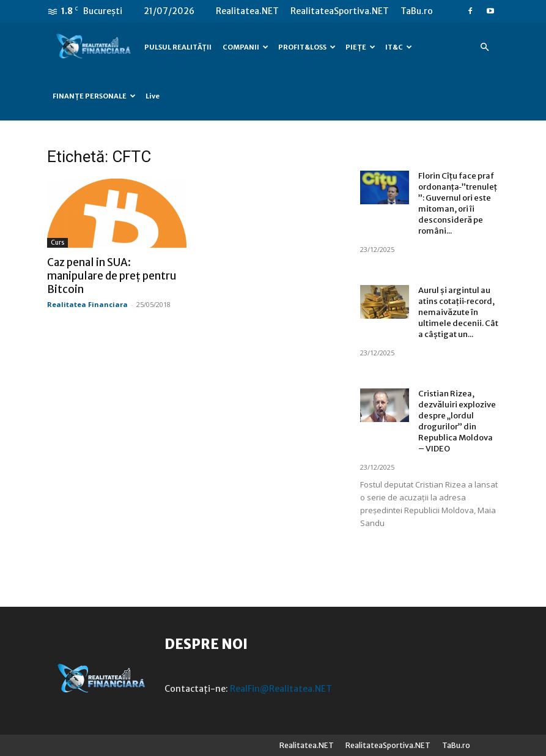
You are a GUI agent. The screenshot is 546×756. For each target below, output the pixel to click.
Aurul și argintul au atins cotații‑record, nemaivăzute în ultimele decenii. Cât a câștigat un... (458, 312)
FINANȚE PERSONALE (94, 96)
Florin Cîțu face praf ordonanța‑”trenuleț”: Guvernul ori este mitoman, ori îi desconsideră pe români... (458, 203)
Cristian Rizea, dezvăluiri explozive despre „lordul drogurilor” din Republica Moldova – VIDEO (457, 421)
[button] (485, 47)
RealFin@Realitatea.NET (281, 689)
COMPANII (245, 47)
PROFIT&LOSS (307, 47)
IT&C (399, 47)
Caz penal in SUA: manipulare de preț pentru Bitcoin (112, 276)
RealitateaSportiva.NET (340, 11)
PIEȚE (360, 47)
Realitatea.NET (247, 11)
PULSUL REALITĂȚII (178, 47)
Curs (57, 243)
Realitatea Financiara (87, 304)
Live (153, 96)
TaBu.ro (417, 11)
